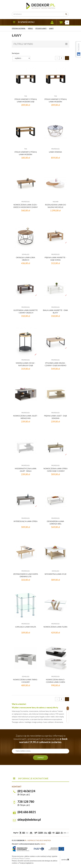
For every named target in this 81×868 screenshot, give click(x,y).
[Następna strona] (67, 58)
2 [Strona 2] (61, 58)
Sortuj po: (16, 53)
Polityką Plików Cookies (21, 859)
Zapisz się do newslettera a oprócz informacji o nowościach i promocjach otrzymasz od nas (40, 739)
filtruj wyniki (40, 44)
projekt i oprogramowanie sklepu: (29, 844)
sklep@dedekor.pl (29, 820)
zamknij (65, 859)
